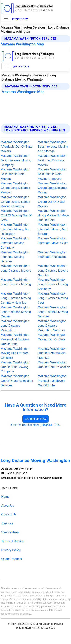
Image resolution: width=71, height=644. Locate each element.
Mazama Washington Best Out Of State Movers (15, 174)
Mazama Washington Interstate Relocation (52, 254)
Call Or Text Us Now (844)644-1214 (35, 425)
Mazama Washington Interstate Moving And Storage (53, 229)
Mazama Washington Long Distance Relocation (15, 326)
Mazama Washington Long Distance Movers (16, 268)
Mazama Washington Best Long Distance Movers (52, 160)
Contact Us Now (36, 419)
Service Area (10, 532)
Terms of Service (13, 541)
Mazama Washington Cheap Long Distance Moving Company (15, 202)
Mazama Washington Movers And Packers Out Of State (15, 339)
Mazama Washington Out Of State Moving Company (15, 367)
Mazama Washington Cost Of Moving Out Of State (16, 215)
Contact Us (9, 514)
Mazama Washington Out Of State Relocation (54, 365)
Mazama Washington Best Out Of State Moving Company (52, 174)
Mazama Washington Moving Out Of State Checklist (15, 353)
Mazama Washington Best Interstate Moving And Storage (53, 147)
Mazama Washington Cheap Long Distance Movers (15, 188)
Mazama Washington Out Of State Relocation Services (17, 381)
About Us (8, 505)
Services (7, 523)
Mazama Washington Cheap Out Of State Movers (52, 202)
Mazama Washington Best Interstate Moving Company (16, 160)
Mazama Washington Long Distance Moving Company (53, 284)
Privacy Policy (11, 550)
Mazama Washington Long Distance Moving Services (53, 312)
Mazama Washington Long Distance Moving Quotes (16, 312)
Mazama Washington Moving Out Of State (52, 337)
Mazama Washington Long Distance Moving (16, 282)
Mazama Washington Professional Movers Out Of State (52, 381)
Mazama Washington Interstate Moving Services (15, 257)
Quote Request (12, 559)
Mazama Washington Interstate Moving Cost (53, 241)
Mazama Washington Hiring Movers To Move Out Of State (53, 215)
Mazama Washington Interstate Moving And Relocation (15, 229)
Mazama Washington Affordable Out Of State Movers (17, 147)
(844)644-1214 (20, 19)
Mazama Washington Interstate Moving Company (15, 243)
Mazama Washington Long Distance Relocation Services (52, 326)
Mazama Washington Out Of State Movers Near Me (52, 353)
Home (5, 497)
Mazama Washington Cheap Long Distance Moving (53, 188)
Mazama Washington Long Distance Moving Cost (53, 298)
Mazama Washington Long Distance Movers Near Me (53, 270)
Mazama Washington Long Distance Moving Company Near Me (16, 298)
